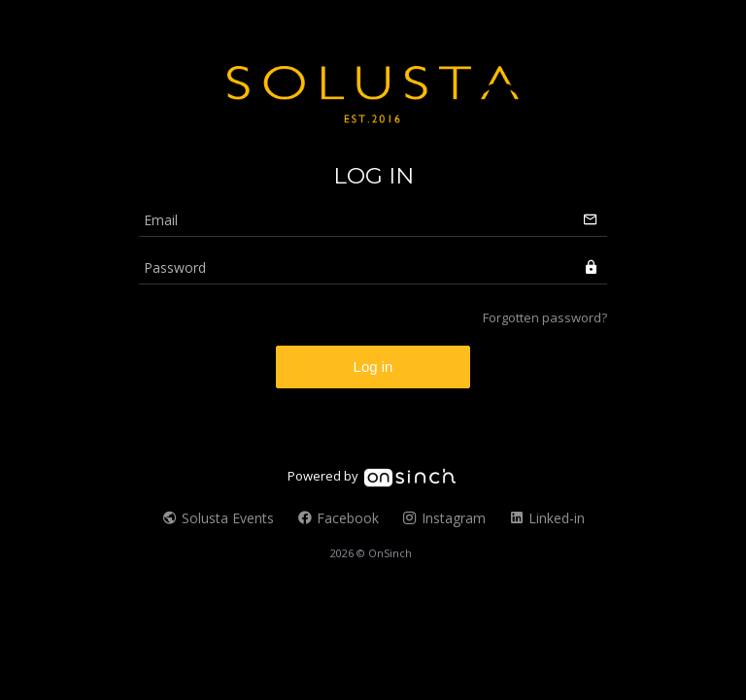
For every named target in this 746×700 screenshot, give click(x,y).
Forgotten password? (545, 317)
